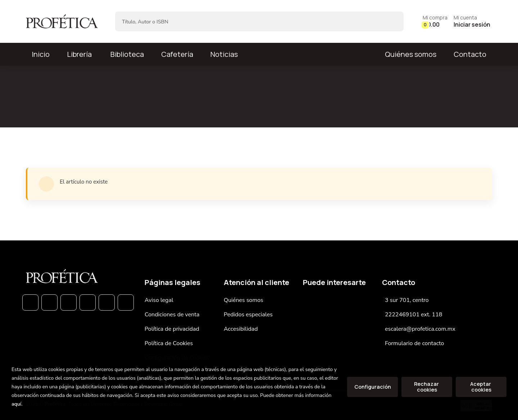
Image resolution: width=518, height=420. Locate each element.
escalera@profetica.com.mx (420, 329)
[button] (435, 21)
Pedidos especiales (248, 315)
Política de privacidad (172, 329)
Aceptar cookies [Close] (481, 387)
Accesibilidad (241, 329)
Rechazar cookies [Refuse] (427, 387)
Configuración (373, 387)
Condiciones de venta (172, 315)
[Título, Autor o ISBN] (248, 21)
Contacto (470, 54)
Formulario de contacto (415, 343)
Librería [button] (79, 54)
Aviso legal (159, 300)
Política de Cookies (169, 343)
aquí (16, 404)
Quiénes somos (411, 54)
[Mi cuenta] (472, 21)
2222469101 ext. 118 (414, 315)
